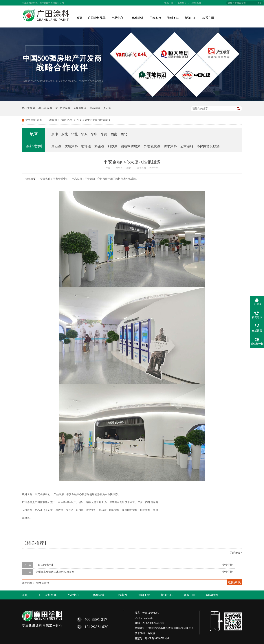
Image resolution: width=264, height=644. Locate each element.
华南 (104, 134)
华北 (74, 134)
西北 (124, 134)
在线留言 (182, 3)
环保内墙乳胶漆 (208, 146)
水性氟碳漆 (43, 583)
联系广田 (208, 18)
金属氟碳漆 (80, 108)
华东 (84, 134)
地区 (34, 134)
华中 (94, 134)
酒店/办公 (67, 120)
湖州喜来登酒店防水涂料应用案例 (55, 572)
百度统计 (153, 633)
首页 (79, 18)
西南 (114, 134)
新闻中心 (191, 18)
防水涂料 (170, 146)
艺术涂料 (187, 146)
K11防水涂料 (63, 108)
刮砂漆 (112, 146)
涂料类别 (34, 146)
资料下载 (173, 18)
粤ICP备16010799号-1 (157, 638)
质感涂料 (95, 108)
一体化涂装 (136, 18)
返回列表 (234, 582)
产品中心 (117, 18)
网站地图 (212, 595)
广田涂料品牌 (97, 18)
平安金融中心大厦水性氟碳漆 (94, 120)
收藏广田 (169, 3)
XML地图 (196, 3)
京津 (55, 134)
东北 (65, 134)
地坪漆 (86, 146)
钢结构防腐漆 (131, 146)
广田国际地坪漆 (45, 565)
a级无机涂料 (45, 108)
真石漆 (107, 108)
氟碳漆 (99, 146)
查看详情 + (229, 565)
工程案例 (155, 18)
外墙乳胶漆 (152, 146)
